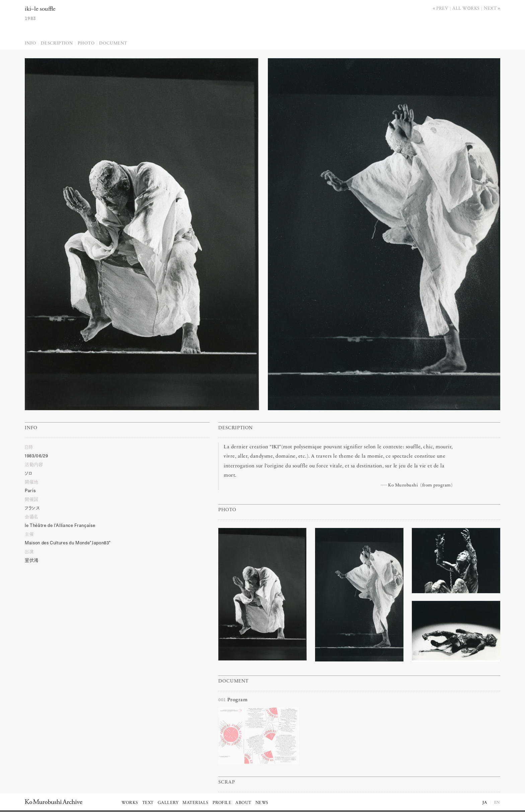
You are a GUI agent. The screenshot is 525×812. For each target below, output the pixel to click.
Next (490, 8)
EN (497, 803)
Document (113, 43)
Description (57, 43)
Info (30, 43)
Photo (86, 43)
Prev (442, 8)
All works (466, 8)
